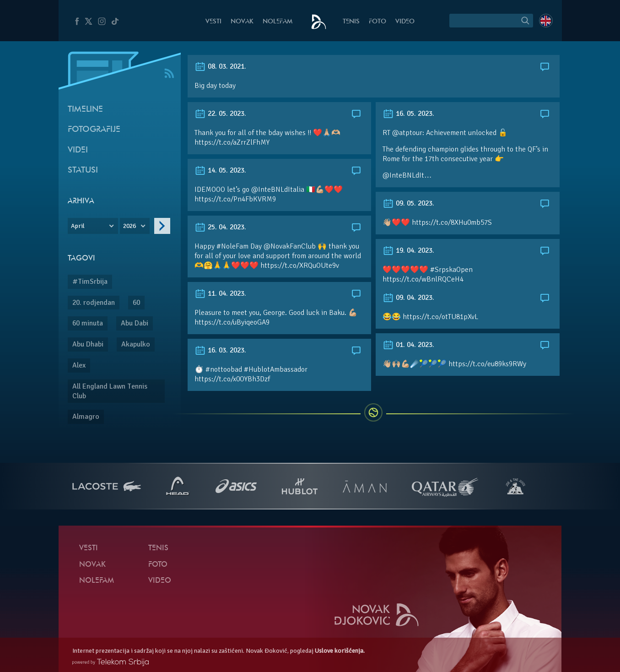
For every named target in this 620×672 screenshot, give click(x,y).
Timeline (85, 110)
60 (136, 303)
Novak (242, 22)
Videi (78, 150)
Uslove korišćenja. (340, 651)
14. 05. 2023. (220, 170)
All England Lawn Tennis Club (110, 391)
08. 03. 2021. (220, 66)
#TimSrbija (90, 282)
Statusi (83, 171)
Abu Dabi (135, 323)
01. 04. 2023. (408, 345)
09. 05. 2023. (408, 203)
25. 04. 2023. (220, 227)
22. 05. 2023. (220, 114)
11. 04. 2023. (220, 293)
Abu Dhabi (88, 344)
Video (405, 22)
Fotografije (94, 130)
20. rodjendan (94, 303)
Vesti (213, 22)
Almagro (86, 417)
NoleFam (278, 22)
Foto (377, 22)
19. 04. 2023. (408, 250)
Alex (79, 365)
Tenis (351, 22)
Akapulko (136, 344)
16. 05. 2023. (408, 114)
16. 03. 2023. (220, 350)
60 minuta (88, 323)
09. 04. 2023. (408, 298)
